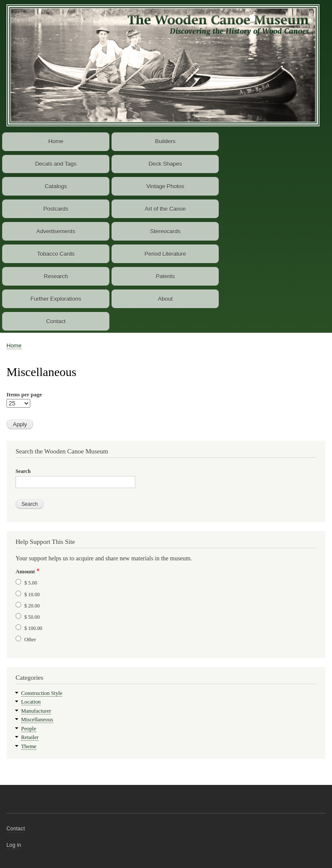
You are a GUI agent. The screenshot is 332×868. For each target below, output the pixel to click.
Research (56, 276)
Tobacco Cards (56, 254)
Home (56, 141)
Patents (165, 276)
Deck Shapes (165, 164)
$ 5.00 (31, 583)
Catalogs (56, 186)
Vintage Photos (165, 186)
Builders (165, 141)
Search (23, 471)
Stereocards (165, 231)
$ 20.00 (32, 606)
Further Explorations (56, 299)
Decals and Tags (56, 164)
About (165, 299)
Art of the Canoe (165, 209)
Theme (29, 746)
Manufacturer (36, 711)
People (29, 729)
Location (31, 702)
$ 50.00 (32, 617)
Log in (14, 845)
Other (30, 640)
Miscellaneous (37, 720)
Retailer (30, 737)
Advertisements (56, 231)
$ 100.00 (33, 628)
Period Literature (165, 254)
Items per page (24, 394)
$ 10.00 (32, 595)
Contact (56, 321)
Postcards (56, 209)
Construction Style (42, 693)
